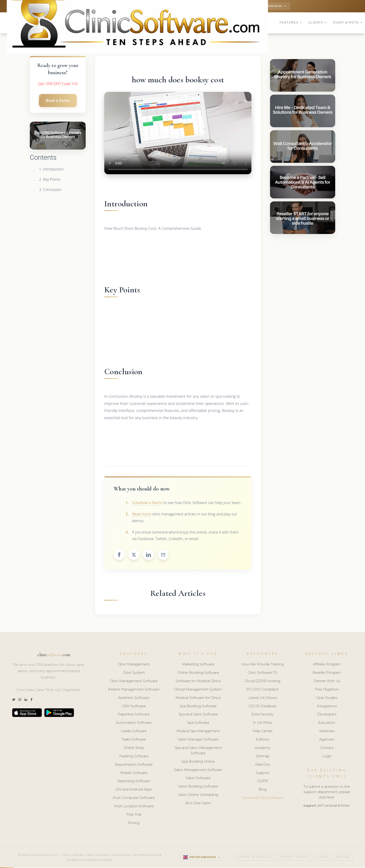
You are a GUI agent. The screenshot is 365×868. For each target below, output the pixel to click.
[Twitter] (14, 700)
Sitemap (263, 757)
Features (291, 23)
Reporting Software (134, 782)
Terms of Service (255, 858)
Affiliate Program (327, 665)
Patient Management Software (134, 690)
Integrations (327, 707)
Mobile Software (134, 773)
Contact (327, 748)
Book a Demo (58, 101)
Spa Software (198, 723)
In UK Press (262, 723)
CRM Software (134, 707)
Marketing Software (198, 665)
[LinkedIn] (26, 700)
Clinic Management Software (134, 682)
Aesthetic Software (134, 698)
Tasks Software (134, 740)
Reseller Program (327, 673)
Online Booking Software (198, 673)
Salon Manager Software (198, 740)
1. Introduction (51, 170)
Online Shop (134, 748)
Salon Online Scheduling (198, 795)
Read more (142, 515)
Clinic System (134, 673)
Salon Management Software (198, 770)
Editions (263, 740)
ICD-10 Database (262, 707)
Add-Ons (263, 765)
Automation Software (134, 723)
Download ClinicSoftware (262, 798)
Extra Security (263, 715)
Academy (263, 748)
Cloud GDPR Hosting (262, 682)
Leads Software (134, 732)
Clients (317, 23)
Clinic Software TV (262, 673)
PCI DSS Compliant (262, 690)
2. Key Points (50, 180)
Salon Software (198, 779)
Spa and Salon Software (198, 715)
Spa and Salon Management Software (198, 751)
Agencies (327, 740)
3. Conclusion (50, 190)
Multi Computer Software (134, 798)
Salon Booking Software (198, 787)
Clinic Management (134, 665)
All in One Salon (198, 804)
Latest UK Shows (263, 698)
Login (327, 757)
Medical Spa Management (198, 732)
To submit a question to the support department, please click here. (327, 793)
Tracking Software (134, 757)
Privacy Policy (294, 858)
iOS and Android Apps (134, 790)
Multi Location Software (134, 807)
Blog (263, 790)
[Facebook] (31, 700)
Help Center (263, 732)
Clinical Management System (198, 690)
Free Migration (327, 690)
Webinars (327, 732)
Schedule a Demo (147, 503)
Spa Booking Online (198, 762)
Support (262, 773)
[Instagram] (20, 700)
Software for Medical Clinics (198, 682)
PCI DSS (343, 858)
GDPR (263, 782)
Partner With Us (327, 682)
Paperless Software (134, 715)
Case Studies (327, 698)
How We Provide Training (262, 665)
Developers (327, 715)
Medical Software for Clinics (198, 698)
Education (327, 723)
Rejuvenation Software (134, 765)
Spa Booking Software (198, 707)
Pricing (134, 824)
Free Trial (134, 815)
